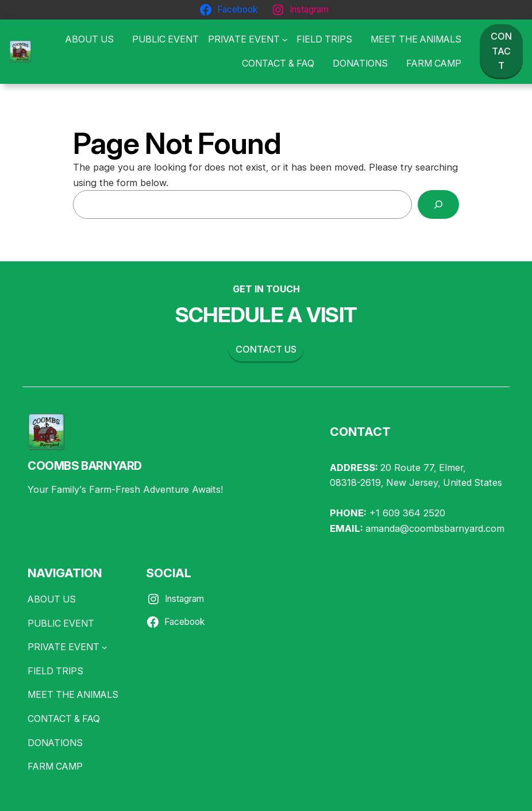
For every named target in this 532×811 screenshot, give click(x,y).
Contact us (266, 349)
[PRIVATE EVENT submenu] (248, 40)
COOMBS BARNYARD (85, 466)
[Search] (438, 204)
